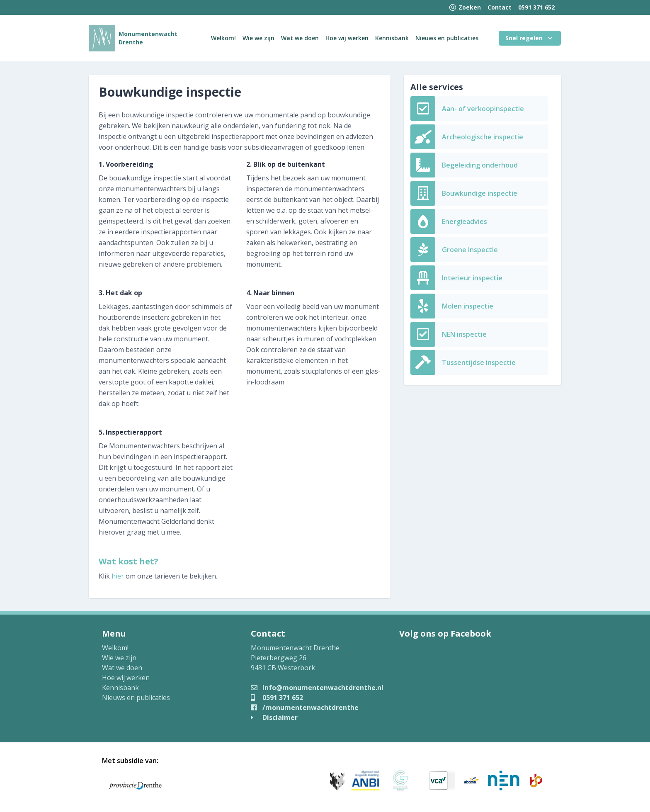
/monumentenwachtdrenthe (305, 707)
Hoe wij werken (347, 38)
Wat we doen (300, 38)
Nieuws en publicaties (447, 38)
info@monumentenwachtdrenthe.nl (317, 688)
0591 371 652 (536, 7)
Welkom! (223, 38)
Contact (500, 7)
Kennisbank (392, 38)
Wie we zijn (258, 38)
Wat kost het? (129, 561)
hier (118, 576)
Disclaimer (274, 717)
